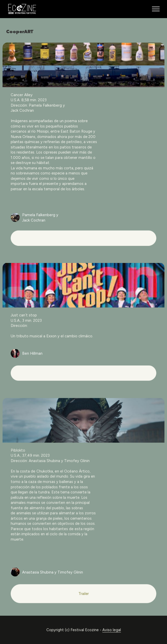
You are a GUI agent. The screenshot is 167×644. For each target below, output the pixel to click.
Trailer (84, 600)
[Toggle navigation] (156, 9)
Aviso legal (112, 636)
